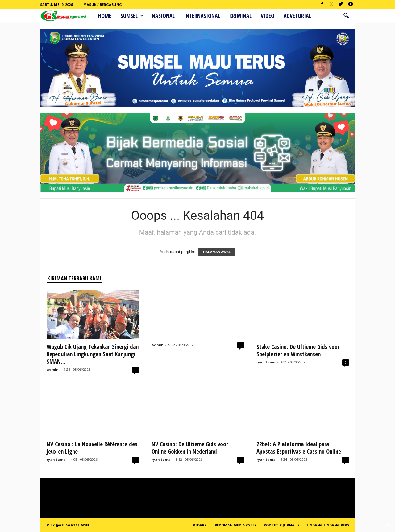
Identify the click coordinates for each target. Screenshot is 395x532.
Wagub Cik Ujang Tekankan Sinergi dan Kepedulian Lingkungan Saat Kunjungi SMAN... (93, 354)
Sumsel (132, 16)
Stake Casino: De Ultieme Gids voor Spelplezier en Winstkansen (298, 350)
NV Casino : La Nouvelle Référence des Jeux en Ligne (92, 448)
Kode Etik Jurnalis (282, 525)
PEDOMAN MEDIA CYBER (236, 525)
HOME (105, 16)
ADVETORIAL (297, 16)
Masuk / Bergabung (103, 4)
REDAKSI (200, 525)
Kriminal (240, 16)
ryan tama (266, 362)
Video (268, 16)
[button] (346, 16)
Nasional (163, 16)
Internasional (202, 16)
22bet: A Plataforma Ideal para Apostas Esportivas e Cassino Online (299, 448)
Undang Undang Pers (328, 525)
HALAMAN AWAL (217, 252)
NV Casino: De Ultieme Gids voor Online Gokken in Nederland (190, 448)
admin (53, 369)
